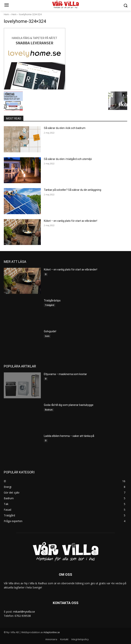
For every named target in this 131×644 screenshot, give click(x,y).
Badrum (49, 410)
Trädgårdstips (52, 301)
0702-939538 (23, 616)
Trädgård (50, 305)
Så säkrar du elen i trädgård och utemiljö (68, 159)
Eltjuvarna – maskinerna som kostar (65, 374)
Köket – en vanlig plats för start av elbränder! (71, 221)
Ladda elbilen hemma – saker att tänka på (69, 436)
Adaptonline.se (52, 632)
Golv (47, 336)
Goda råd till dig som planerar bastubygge (69, 405)
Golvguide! (50, 331)
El (46, 274)
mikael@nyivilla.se (24, 612)
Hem (6, 14)
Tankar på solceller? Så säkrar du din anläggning (73, 190)
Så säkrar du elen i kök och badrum (65, 128)
